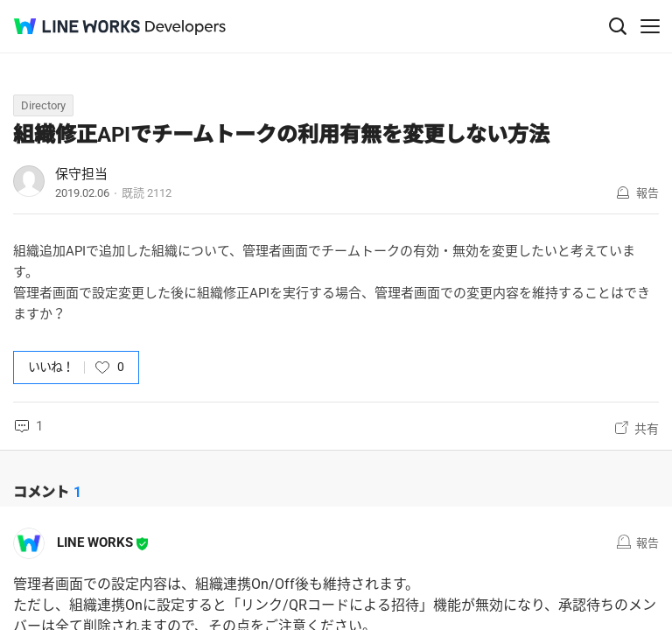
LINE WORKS (95, 542)
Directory (43, 105)
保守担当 (81, 174)
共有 (647, 429)
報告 (647, 193)
